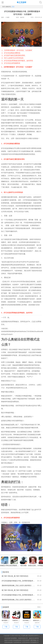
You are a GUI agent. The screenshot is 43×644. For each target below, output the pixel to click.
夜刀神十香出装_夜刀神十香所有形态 (21, 576)
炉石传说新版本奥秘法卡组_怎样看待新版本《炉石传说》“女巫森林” (21, 581)
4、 (3, 58)
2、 (3, 53)
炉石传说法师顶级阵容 (11, 63)
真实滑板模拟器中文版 (17, 562)
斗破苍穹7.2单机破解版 (19, 620)
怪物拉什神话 (5, 562)
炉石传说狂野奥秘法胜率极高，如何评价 (17, 61)
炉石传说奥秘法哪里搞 (11, 53)
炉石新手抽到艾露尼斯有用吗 (13, 55)
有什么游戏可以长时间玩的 (12, 58)
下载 (6, 627)
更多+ (39, 607)
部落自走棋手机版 (34, 562)
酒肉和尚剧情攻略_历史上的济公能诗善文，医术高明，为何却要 (21, 585)
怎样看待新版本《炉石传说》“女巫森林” (17, 50)
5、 (3, 61)
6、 (3, 63)
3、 (3, 55)
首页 (4, 7)
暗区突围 (24, 562)
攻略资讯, (8, 7)
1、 (3, 50)
